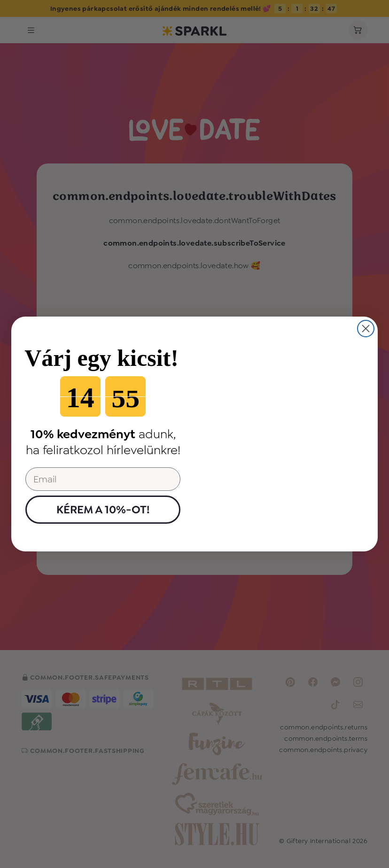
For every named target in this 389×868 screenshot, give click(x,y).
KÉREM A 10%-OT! (103, 510)
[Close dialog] (366, 329)
